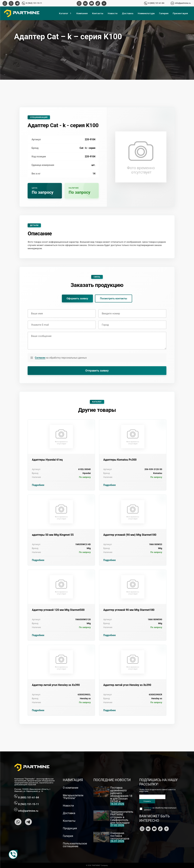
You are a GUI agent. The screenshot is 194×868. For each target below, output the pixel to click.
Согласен (40, 358)
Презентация (180, 13)
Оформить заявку (77, 298)
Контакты (98, 13)
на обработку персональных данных (61, 358)
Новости (113, 13)
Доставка (128, 13)
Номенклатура (146, 13)
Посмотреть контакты (114, 298)
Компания (82, 13)
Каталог (65, 13)
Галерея (164, 13)
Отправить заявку (97, 371)
